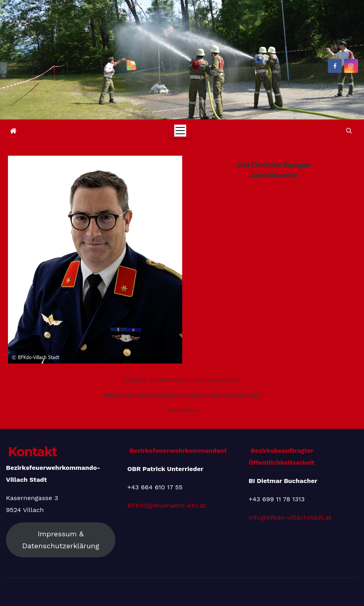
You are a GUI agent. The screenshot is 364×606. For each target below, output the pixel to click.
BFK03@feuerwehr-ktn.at (166, 505)
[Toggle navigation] (180, 131)
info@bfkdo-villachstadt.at (290, 517)
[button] (349, 130)
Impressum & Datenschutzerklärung (61, 540)
